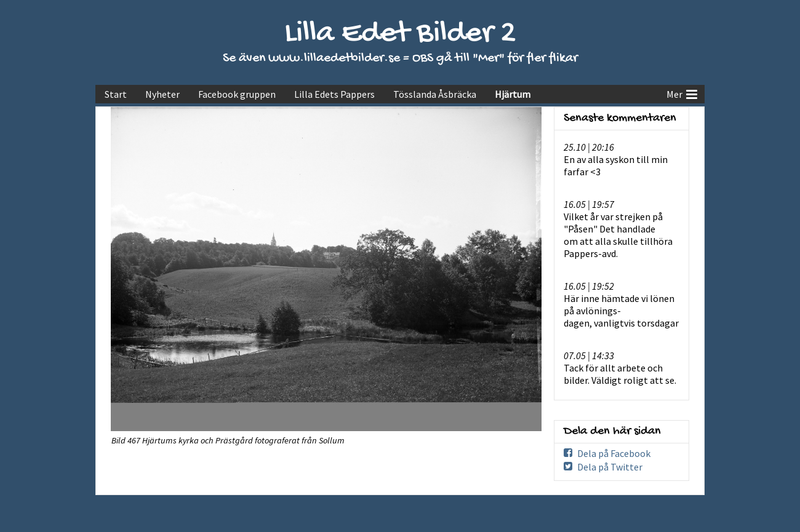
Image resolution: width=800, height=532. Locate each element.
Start (116, 94)
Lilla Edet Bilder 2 (400, 34)
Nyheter (162, 94)
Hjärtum (513, 94)
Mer (682, 93)
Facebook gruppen (237, 94)
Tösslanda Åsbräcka (435, 94)
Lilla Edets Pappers (334, 94)
